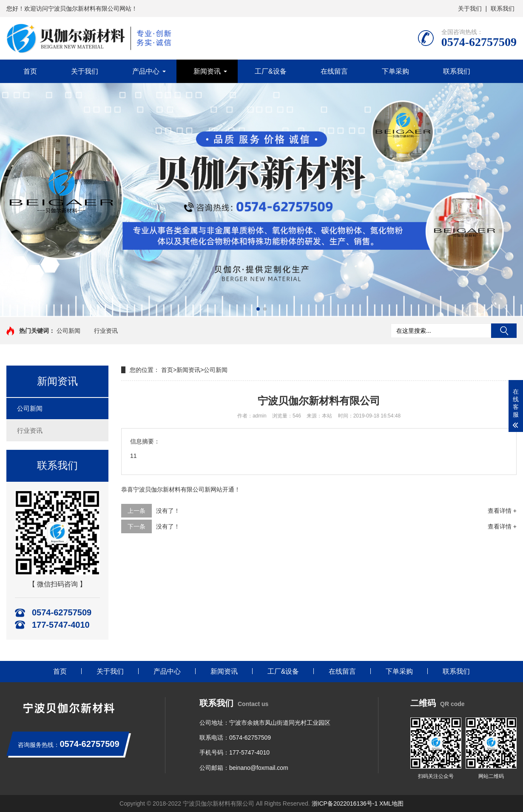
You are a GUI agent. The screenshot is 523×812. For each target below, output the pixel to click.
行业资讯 (106, 331)
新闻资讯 (207, 71)
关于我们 (470, 9)
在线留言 (334, 71)
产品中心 (146, 71)
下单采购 (395, 71)
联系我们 (503, 9)
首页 (30, 71)
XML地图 (391, 803)
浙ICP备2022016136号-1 (345, 803)
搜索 (504, 331)
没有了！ (168, 511)
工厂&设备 (271, 71)
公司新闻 (68, 331)
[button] (258, 309)
